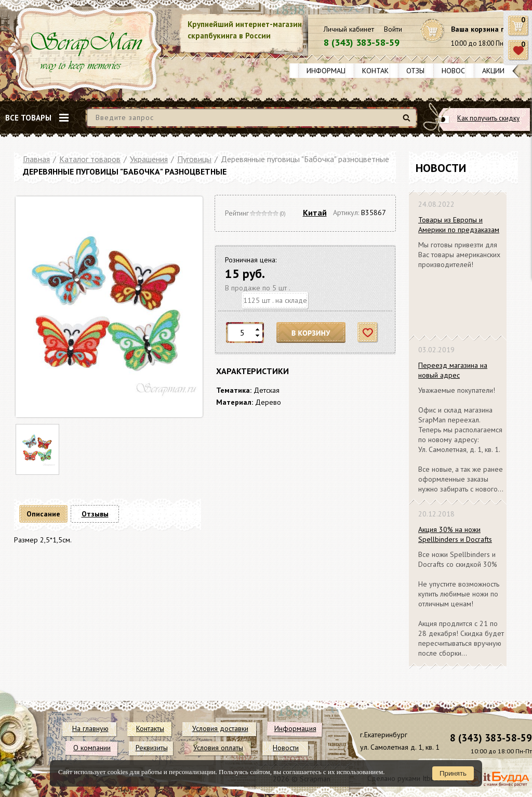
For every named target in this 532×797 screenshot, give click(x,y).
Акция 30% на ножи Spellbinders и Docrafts (455, 534)
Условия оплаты (218, 748)
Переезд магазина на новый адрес (453, 370)
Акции (493, 71)
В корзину (311, 333)
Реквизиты (152, 748)
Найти (408, 122)
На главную (90, 728)
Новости (458, 71)
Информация (330, 71)
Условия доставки (220, 728)
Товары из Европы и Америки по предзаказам (459, 225)
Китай (315, 212)
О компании (92, 748)
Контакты (380, 71)
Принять (453, 773)
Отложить (368, 333)
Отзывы (420, 71)
